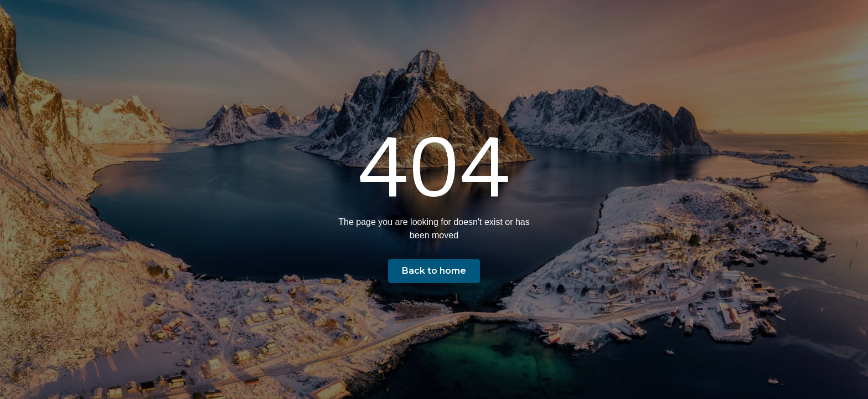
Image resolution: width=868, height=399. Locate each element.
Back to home (434, 271)
